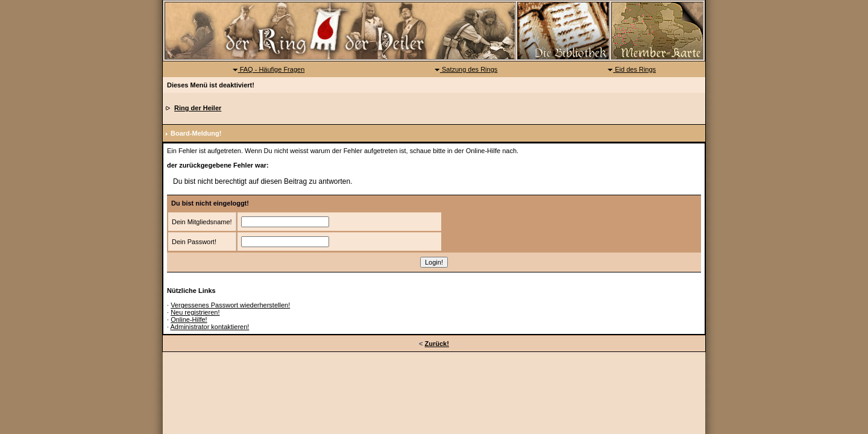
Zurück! (437, 344)
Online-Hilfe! (189, 319)
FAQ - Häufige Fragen (269, 69)
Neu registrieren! (195, 312)
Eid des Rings (631, 69)
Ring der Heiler (198, 108)
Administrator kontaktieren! (210, 327)
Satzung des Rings (466, 69)
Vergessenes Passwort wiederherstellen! (230, 305)
